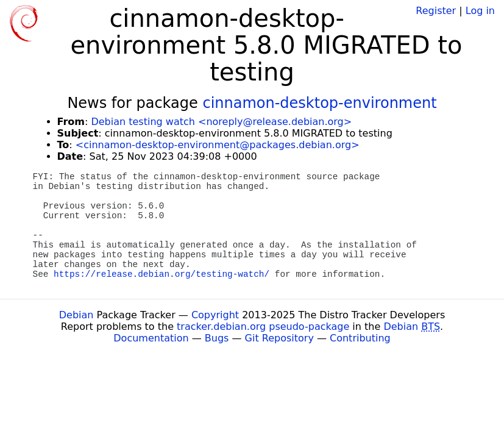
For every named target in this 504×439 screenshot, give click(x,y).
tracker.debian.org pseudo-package (263, 327)
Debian (76, 315)
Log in (480, 11)
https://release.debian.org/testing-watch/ (161, 274)
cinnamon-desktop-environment (319, 103)
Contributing (360, 338)
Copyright (215, 315)
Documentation (151, 338)
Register (436, 11)
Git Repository (279, 338)
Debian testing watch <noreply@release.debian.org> (221, 122)
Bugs (217, 338)
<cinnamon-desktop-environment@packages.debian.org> (218, 145)
